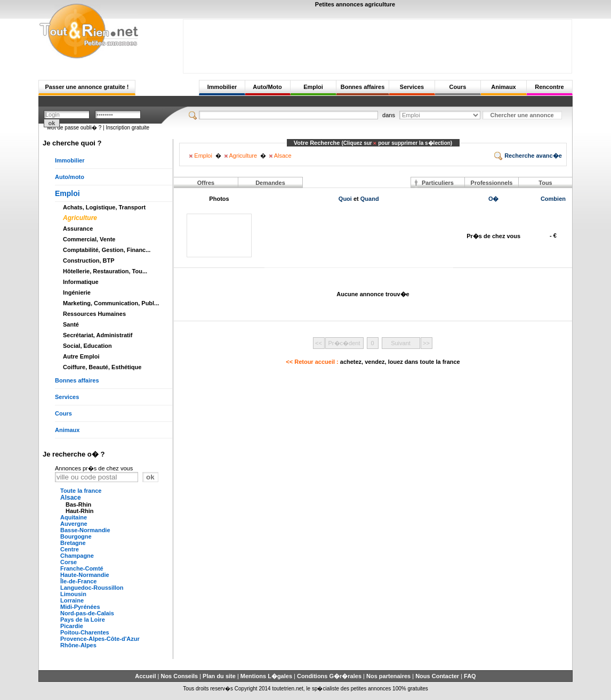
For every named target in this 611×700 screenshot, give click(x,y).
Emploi (313, 87)
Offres (206, 183)
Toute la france (81, 491)
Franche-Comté (82, 568)
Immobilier (222, 87)
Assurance (78, 229)
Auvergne (74, 524)
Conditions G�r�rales (329, 676)
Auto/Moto (267, 87)
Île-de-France (78, 581)
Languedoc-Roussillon (92, 588)
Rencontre (549, 87)
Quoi (345, 199)
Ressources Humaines (94, 314)
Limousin (73, 594)
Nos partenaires (388, 676)
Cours (458, 87)
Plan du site (219, 676)
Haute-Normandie (85, 575)
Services (412, 87)
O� (494, 199)
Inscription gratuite (127, 128)
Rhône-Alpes (78, 645)
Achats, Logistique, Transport (104, 207)
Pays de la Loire (83, 620)
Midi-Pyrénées (80, 607)
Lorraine (72, 600)
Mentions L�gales (266, 676)
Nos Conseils (179, 676)
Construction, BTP (89, 261)
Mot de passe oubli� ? (74, 128)
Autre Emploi (81, 356)
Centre (70, 549)
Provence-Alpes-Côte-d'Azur (100, 639)
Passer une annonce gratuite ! (87, 87)
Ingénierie (77, 292)
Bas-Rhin (78, 504)
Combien (553, 199)
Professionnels (492, 183)
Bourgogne (76, 536)
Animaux (503, 87)
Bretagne (73, 543)
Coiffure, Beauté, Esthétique (102, 367)
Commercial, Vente (89, 239)
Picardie (72, 626)
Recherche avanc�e (528, 156)
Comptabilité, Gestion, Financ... (107, 250)
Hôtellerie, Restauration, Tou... (105, 271)
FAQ (470, 676)
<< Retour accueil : (373, 362)
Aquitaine (74, 517)
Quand (370, 199)
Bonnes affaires (363, 87)
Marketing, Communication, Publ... (111, 303)
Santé (71, 324)
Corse (69, 562)
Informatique (81, 282)
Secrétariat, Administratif (98, 335)
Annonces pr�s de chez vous (94, 468)
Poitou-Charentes (85, 632)
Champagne (77, 556)
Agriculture (80, 218)
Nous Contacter (437, 676)
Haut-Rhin (80, 511)
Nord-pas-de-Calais (87, 613)
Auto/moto (70, 177)
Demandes (270, 183)
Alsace (71, 498)
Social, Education (87, 346)
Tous (545, 183)
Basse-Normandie (85, 530)
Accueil (145, 676)
